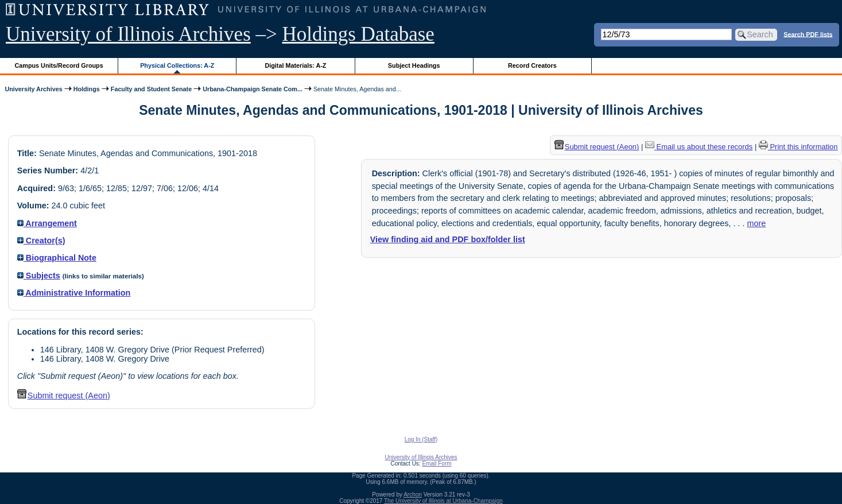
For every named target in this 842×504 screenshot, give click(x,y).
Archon (413, 495)
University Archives (33, 89)
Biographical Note (57, 258)
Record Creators (532, 65)
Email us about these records (699, 147)
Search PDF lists (808, 34)
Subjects (39, 276)
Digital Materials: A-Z (295, 65)
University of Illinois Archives (128, 34)
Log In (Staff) (421, 439)
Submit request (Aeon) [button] (64, 396)
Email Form (436, 464)
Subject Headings (414, 65)
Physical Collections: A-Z (177, 65)
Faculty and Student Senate (151, 89)
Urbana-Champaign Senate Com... (253, 89)
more (756, 223)
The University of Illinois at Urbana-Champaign (443, 501)
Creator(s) (41, 241)
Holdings (87, 89)
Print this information (798, 147)
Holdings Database (358, 34)
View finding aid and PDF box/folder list (448, 239)
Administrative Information (74, 293)
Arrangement (47, 223)
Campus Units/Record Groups (59, 65)
